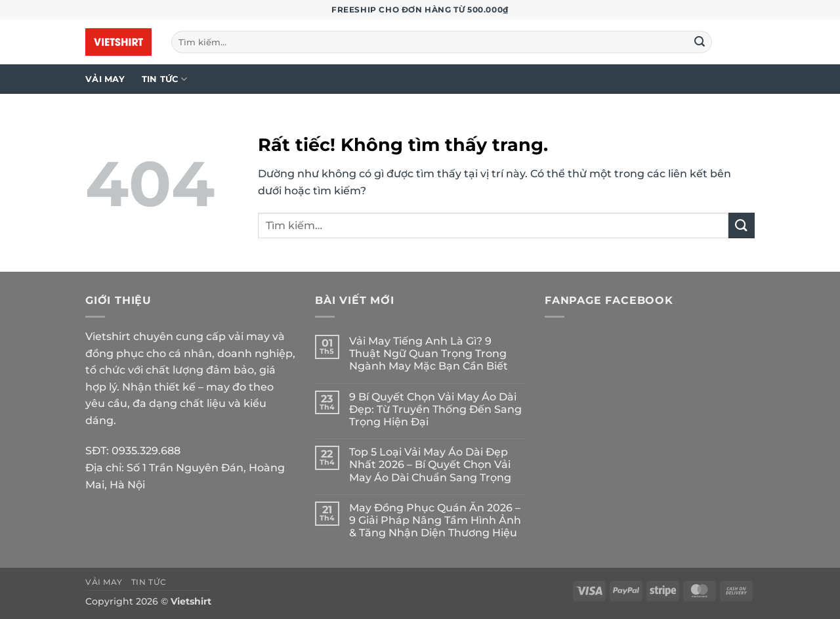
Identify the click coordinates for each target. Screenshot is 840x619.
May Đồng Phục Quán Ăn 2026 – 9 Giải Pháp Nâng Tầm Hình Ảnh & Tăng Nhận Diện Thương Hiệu (435, 520)
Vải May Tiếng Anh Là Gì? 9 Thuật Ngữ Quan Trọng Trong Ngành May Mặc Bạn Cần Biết (429, 353)
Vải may (105, 79)
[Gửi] (700, 42)
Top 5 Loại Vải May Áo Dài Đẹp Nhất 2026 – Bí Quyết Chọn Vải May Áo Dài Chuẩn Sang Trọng (430, 464)
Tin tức (164, 79)
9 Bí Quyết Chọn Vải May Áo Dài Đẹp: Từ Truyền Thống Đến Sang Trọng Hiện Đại (435, 409)
